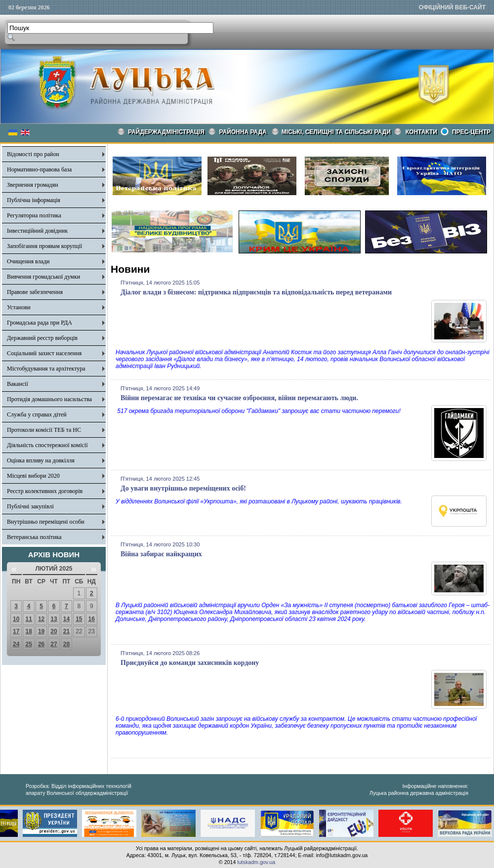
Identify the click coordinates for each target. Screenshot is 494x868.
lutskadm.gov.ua (256, 862)
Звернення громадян (33, 185)
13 (54, 619)
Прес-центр (471, 132)
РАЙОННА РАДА (243, 132)
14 (66, 619)
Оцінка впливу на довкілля (41, 460)
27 (54, 644)
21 (66, 631)
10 (16, 619)
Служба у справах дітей (37, 414)
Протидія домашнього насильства (49, 399)
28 (66, 644)
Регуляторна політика (34, 215)
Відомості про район (33, 154)
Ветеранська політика (34, 537)
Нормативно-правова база (39, 169)
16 (92, 619)
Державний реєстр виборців (42, 338)
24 (16, 644)
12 (41, 619)
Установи (19, 307)
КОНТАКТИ (421, 132)
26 (41, 644)
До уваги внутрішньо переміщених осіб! (183, 488)
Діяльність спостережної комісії (47, 445)
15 (79, 619)
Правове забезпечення (35, 292)
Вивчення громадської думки (43, 277)
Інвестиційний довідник (37, 231)
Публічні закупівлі (30, 506)
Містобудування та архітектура (46, 369)
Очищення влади (28, 261)
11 (28, 619)
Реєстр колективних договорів (45, 491)
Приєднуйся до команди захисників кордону (190, 663)
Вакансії (18, 384)
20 (54, 631)
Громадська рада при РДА (40, 323)
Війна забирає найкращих (161, 554)
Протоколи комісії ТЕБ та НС (44, 430)
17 (16, 631)
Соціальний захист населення (44, 353)
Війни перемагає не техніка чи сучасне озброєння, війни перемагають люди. (239, 398)
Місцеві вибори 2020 (33, 476)
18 (28, 631)
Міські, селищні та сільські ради (336, 132)
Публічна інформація (34, 200)
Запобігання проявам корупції (44, 246)
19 (41, 631)
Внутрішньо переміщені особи (46, 522)
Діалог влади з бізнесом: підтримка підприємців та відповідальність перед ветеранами (256, 292)
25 (28, 644)
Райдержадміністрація (166, 132)
